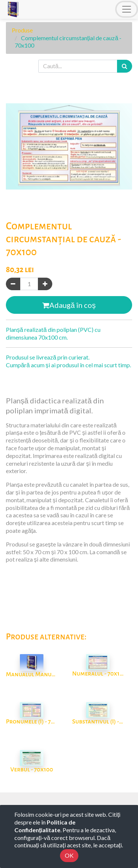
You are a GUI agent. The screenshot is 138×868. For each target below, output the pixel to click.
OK (69, 855)
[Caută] (125, 66)
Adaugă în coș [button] (69, 305)
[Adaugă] (45, 284)
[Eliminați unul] (13, 284)
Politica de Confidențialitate (45, 826)
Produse (22, 30)
